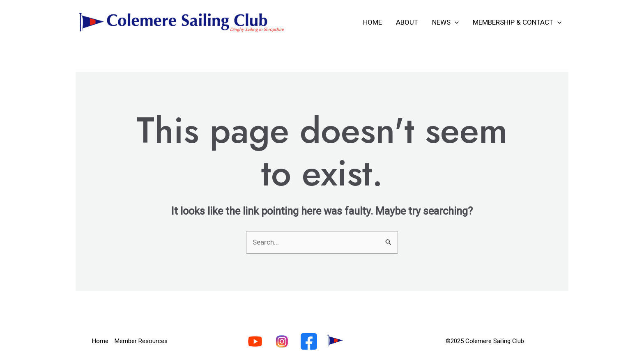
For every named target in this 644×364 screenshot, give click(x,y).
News (445, 22)
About (407, 22)
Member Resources (141, 341)
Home (373, 22)
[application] (455, 22)
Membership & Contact (517, 22)
